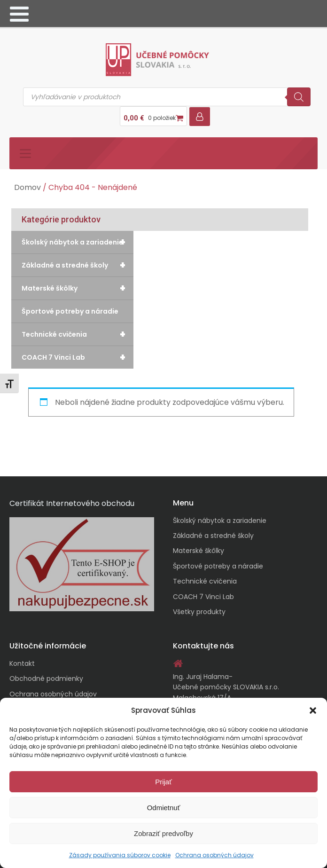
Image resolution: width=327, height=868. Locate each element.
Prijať (163, 782)
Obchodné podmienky (46, 679)
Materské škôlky (78, 288)
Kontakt (22, 663)
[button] (313, 710)
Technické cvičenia (78, 334)
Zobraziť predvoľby (163, 833)
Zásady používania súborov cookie (120, 855)
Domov (27, 187)
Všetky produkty (199, 612)
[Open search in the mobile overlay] (167, 97)
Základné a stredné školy (78, 265)
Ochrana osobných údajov (214, 855)
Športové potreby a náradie (70, 311)
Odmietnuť (164, 808)
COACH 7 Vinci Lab (78, 357)
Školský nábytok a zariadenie (78, 242)
